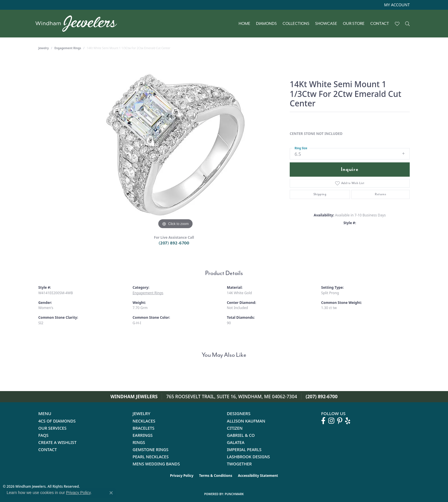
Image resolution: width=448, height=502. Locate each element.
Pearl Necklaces (151, 457)
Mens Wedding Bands (156, 464)
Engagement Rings (68, 48)
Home (244, 24)
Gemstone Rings (150, 450)
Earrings (143, 435)
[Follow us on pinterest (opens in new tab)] (340, 421)
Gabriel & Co (241, 435)
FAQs (43, 435)
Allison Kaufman (246, 421)
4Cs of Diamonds (57, 421)
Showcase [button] (326, 24)
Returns (380, 194)
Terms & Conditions (216, 476)
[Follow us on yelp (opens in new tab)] (348, 421)
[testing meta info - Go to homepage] (79, 24)
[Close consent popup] (111, 493)
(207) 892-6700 (174, 243)
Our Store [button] (354, 24)
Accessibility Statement (258, 476)
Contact (380, 24)
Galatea (236, 442)
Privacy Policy (182, 476)
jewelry (44, 48)
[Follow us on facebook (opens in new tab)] (323, 421)
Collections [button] (296, 24)
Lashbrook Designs (248, 457)
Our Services (52, 428)
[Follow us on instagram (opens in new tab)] (331, 421)
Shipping (320, 194)
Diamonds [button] (266, 24)
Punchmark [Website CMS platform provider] (234, 494)
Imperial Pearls (244, 450)
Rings (139, 442)
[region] (175, 145)
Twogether (239, 464)
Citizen (235, 428)
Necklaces (144, 421)
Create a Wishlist (57, 442)
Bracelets (144, 428)
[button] (396, 5)
